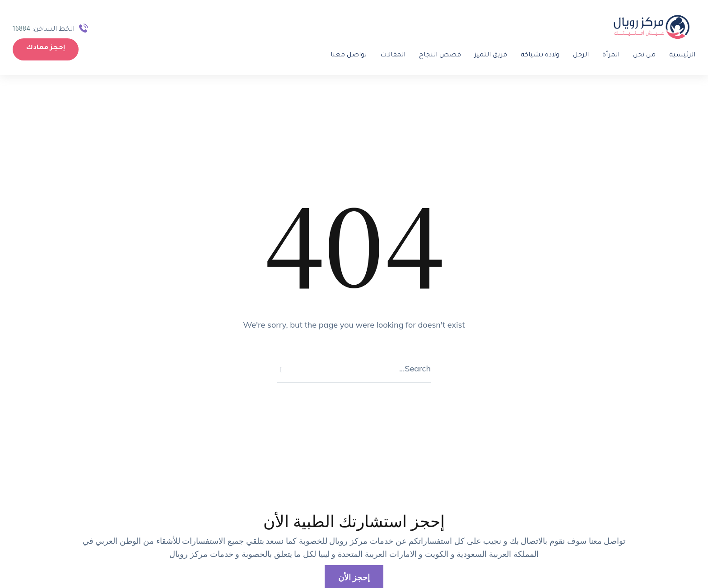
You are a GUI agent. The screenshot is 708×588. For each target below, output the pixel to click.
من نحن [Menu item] (639, 56)
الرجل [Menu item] (575, 56)
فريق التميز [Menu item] (485, 56)
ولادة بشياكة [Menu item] (535, 56)
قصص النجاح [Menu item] (435, 56)
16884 (27, 30)
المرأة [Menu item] (606, 56)
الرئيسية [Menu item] (677, 56)
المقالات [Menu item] (387, 56)
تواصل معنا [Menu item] (343, 56)
